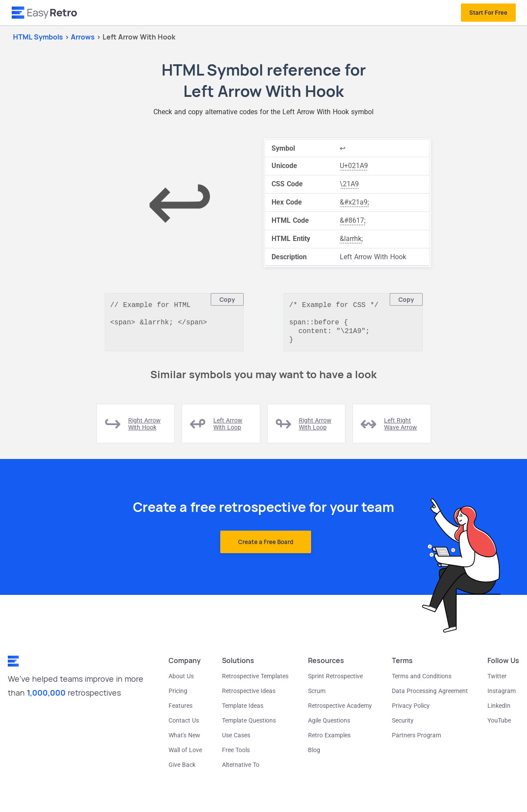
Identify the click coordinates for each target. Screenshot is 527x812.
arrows (84, 37)
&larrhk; (351, 239)
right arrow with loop (315, 428)
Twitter (497, 680)
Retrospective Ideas (249, 695)
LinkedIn (499, 710)
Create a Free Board (266, 546)
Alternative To (241, 769)
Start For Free (488, 13)
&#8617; (353, 220)
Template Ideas (243, 710)
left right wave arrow (401, 428)
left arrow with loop (228, 428)
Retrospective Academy (340, 710)
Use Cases (236, 739)
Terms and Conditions (422, 680)
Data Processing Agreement (430, 695)
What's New (184, 739)
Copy (227, 299)
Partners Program (416, 739)
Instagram (502, 695)
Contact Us (184, 725)
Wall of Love (185, 754)
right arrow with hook (144, 428)
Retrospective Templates (255, 680)
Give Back (182, 769)
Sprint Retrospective (335, 680)
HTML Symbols (38, 37)
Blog (314, 754)
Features (181, 710)
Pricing (178, 695)
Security (403, 725)
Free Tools (236, 754)
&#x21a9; (354, 202)
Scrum (317, 695)
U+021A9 (354, 166)
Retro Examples (329, 739)
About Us (181, 680)
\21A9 (349, 184)
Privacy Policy (411, 710)
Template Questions (249, 725)
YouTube (499, 725)
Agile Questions (329, 725)
